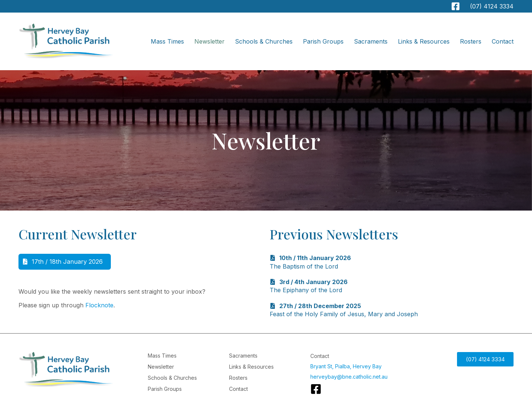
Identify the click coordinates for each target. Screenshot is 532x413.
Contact (503, 41)
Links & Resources (424, 41)
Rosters (471, 41)
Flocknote (99, 305)
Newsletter (209, 41)
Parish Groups (323, 41)
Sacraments (371, 41)
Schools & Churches (264, 41)
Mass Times (167, 41)
